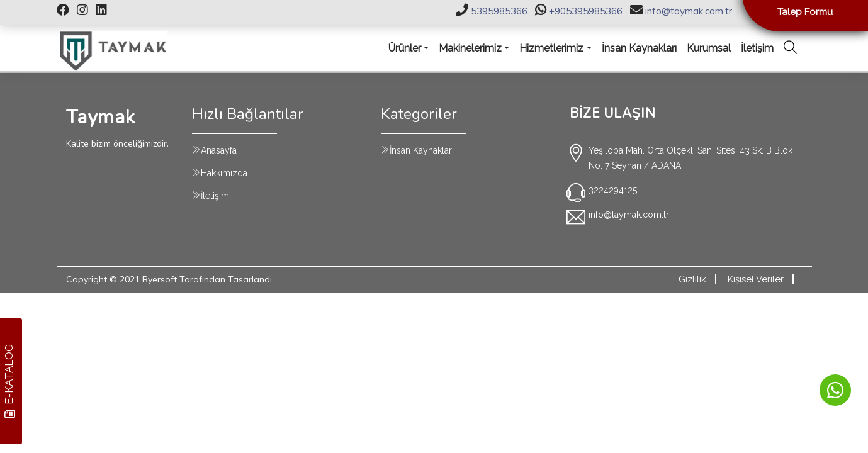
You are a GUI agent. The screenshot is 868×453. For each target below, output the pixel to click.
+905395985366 (586, 11)
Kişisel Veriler (756, 279)
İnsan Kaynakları (422, 150)
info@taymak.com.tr (689, 11)
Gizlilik (692, 279)
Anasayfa (219, 150)
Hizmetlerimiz (551, 48)
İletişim (215, 196)
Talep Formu (805, 12)
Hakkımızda (224, 173)
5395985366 (499, 11)
